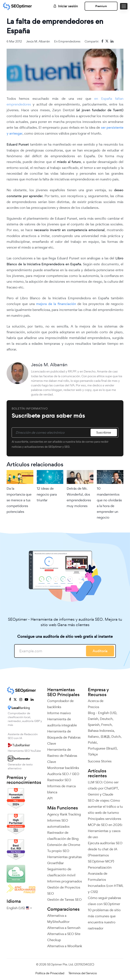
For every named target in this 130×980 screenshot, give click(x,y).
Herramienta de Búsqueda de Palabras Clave (64, 737)
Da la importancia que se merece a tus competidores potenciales (19, 500)
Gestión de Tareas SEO (64, 900)
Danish (93, 719)
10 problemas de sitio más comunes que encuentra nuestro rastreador (104, 919)
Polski (92, 742)
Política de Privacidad (50, 973)
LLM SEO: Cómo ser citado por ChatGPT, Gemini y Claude (103, 788)
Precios (94, 707)
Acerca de (96, 701)
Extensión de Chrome (64, 845)
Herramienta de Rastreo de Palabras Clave (62, 756)
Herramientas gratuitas (64, 857)
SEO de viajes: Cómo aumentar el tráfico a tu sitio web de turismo (105, 807)
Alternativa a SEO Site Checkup (64, 937)
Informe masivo (59, 713)
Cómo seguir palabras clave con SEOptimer (104, 901)
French (106, 725)
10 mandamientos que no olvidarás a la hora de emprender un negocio (109, 503)
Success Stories (100, 761)
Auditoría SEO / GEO (63, 774)
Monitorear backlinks (63, 768)
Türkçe (93, 754)
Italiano (93, 737)
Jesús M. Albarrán (38, 41)
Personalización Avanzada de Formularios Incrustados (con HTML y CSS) (106, 880)
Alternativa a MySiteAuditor (58, 919)
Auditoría (100, 651)
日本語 (105, 737)
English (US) (107, 713)
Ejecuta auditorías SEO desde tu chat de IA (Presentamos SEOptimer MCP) (105, 852)
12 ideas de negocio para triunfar (47, 494)
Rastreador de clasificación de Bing (63, 836)
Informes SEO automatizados (58, 823)
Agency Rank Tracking (64, 814)
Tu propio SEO (58, 851)
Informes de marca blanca (61, 789)
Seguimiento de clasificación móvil (61, 872)
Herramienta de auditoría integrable (62, 722)
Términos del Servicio (83, 973)
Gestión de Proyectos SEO (64, 890)
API (50, 798)
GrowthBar (56, 863)
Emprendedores (69, 41)
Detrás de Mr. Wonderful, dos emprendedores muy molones (79, 497)
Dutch (116, 737)
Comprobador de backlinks (60, 704)
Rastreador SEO (59, 780)
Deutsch (106, 719)
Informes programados (65, 881)
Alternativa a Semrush (64, 928)
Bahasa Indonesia (101, 731)
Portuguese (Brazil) (102, 748)
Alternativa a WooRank (65, 946)
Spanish (94, 725)
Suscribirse (104, 432)
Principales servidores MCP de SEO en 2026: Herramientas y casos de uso (105, 828)
